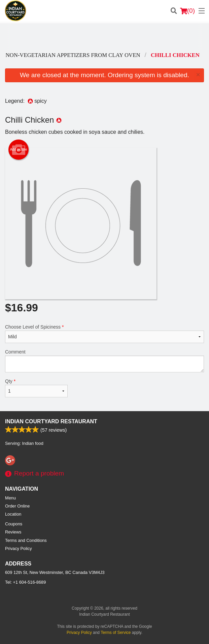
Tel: (25, 582)
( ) (187, 11)
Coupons (14, 524)
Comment (104, 361)
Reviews (13, 532)
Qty (36, 388)
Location (13, 514)
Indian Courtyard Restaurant (51, 421)
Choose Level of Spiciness (104, 334)
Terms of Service (116, 633)
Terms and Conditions (26, 540)
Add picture (19, 150)
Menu (10, 498)
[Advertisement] (104, 37)
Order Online (17, 506)
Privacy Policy (19, 548)
